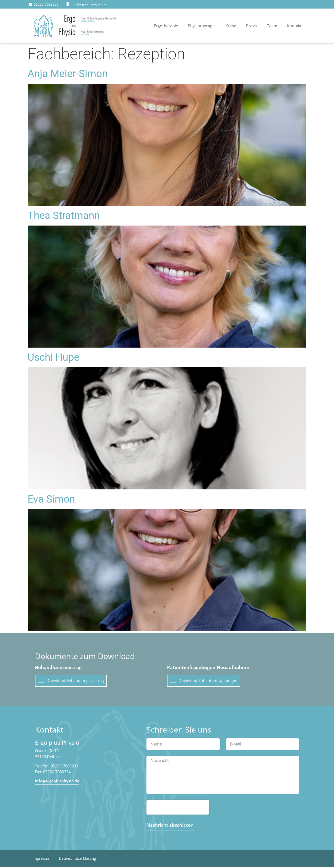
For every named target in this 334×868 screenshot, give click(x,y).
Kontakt (294, 26)
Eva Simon (51, 499)
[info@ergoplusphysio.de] (68, 4)
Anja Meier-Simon (68, 74)
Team (272, 26)
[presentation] (178, 808)
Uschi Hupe (54, 357)
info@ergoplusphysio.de (88, 4)
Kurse (231, 26)
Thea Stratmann (64, 215)
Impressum (43, 859)
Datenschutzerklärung (82, 859)
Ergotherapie (166, 26)
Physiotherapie (202, 26)
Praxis (252, 26)
